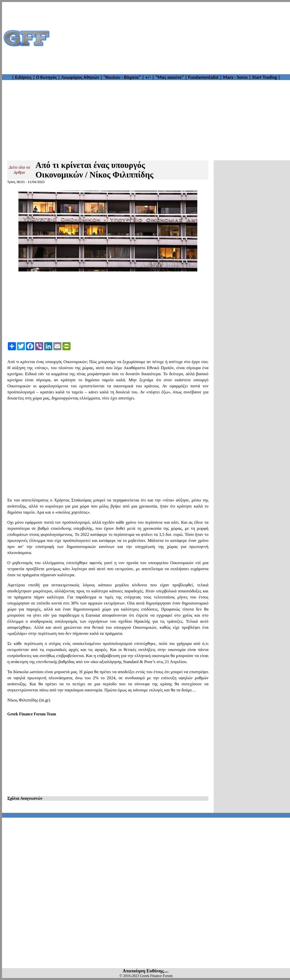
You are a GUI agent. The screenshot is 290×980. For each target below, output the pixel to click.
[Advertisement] (170, 38)
